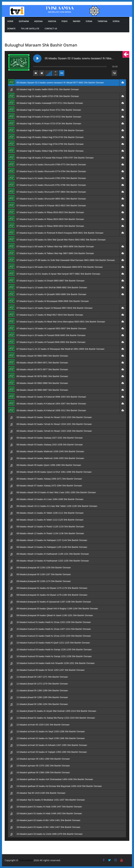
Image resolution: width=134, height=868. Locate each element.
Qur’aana (24, 21)
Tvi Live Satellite (30, 29)
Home (10, 21)
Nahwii (77, 21)
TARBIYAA (102, 21)
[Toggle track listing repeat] (62, 73)
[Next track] (42, 73)
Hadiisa (52, 21)
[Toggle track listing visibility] (114, 73)
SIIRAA (89, 21)
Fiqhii (64, 21)
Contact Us (51, 29)
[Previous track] (36, 73)
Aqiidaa (38, 21)
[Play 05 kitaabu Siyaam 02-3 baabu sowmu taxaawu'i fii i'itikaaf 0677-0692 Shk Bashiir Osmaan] (37, 58)
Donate (11, 29)
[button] (123, 83)
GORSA (116, 21)
